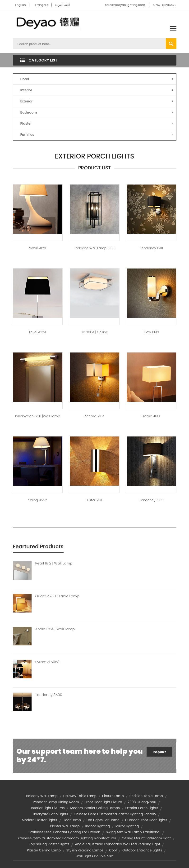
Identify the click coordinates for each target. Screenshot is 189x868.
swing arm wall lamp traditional (133, 832)
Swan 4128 (38, 248)
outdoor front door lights (146, 820)
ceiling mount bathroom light (146, 838)
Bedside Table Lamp (146, 796)
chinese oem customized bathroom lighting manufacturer (67, 838)
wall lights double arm (94, 856)
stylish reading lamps (85, 850)
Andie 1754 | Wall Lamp (55, 629)
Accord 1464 (95, 416)
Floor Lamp (72, 820)
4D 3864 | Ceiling (94, 332)
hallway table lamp (80, 796)
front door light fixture (103, 802)
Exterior (97, 101)
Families (97, 135)
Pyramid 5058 (47, 662)
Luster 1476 (94, 500)
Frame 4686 (151, 416)
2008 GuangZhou (142, 802)
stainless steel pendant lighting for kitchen (65, 832)
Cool (113, 850)
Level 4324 (38, 332)
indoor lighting (97, 826)
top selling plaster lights (49, 844)
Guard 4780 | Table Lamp (57, 596)
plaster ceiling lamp (44, 850)
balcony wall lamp (42, 796)
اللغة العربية (62, 5)
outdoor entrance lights (142, 850)
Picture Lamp (113, 796)
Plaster (97, 123)
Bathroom (97, 112)
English (21, 5)
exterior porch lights (142, 808)
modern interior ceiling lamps (95, 808)
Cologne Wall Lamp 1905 (94, 248)
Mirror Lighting (127, 826)
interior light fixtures (48, 808)
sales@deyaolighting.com (125, 5)
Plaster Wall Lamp (65, 826)
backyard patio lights (51, 814)
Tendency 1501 (151, 248)
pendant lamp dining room (56, 802)
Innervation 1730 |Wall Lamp (38, 416)
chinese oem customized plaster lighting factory (115, 814)
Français (42, 5)
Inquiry (159, 752)
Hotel (97, 79)
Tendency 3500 (49, 695)
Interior (97, 90)
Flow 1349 (152, 332)
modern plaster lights (39, 820)
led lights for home (103, 820)
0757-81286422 (165, 5)
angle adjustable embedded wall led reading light (118, 844)
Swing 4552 (38, 500)
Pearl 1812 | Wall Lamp (54, 563)
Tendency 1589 (151, 500)
